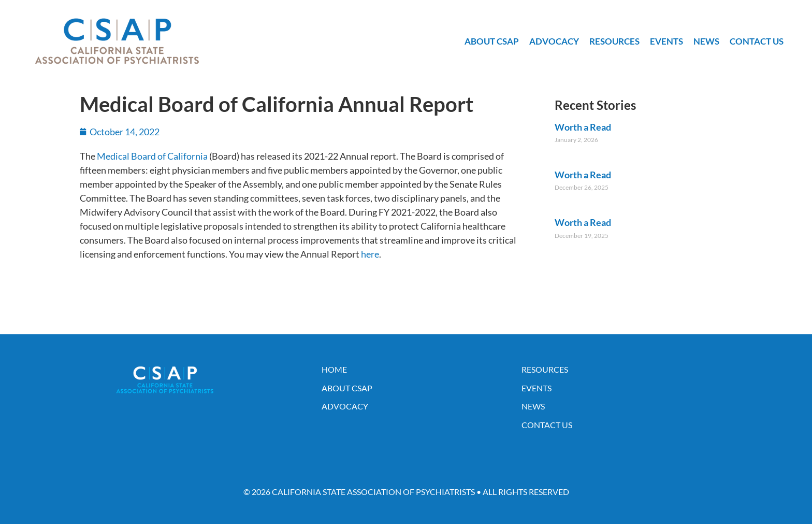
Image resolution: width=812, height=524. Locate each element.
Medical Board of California (152, 156)
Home (334, 369)
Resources (614, 41)
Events (666, 41)
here (370, 254)
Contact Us (757, 41)
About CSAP (492, 41)
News (706, 41)
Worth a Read (583, 127)
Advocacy (554, 41)
